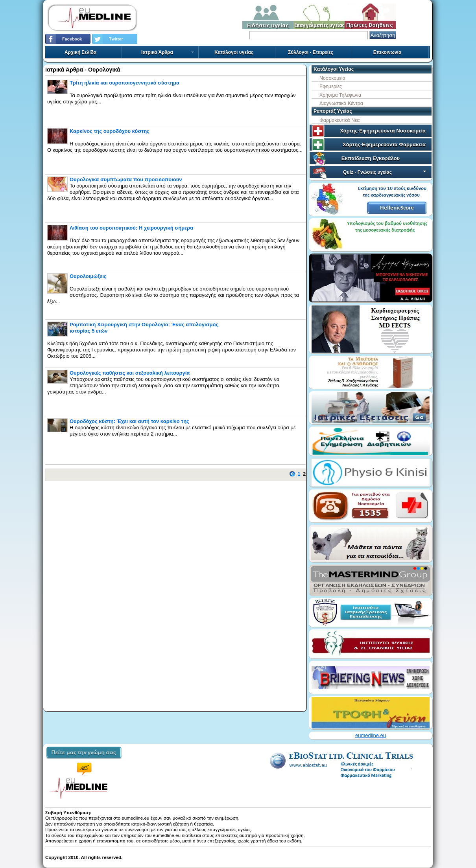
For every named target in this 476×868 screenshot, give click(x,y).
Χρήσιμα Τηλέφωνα (340, 95)
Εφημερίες (331, 86)
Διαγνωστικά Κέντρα (341, 103)
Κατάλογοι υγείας (234, 52)
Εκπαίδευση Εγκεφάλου (371, 158)
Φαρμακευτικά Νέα (339, 120)
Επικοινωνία (387, 52)
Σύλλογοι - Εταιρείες (311, 52)
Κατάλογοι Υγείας (334, 69)
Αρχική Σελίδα (80, 52)
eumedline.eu (371, 735)
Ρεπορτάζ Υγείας (333, 111)
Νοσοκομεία (332, 78)
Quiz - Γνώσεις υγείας (385, 172)
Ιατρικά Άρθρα (168, 52)
